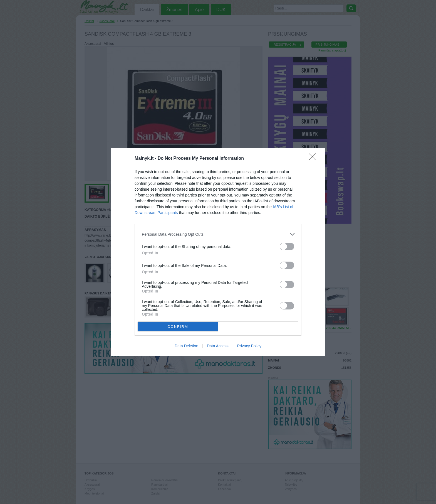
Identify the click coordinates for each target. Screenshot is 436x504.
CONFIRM (178, 327)
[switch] (287, 246)
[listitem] (218, 234)
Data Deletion (186, 346)
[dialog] (218, 252)
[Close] (314, 159)
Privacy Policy (249, 346)
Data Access (218, 346)
